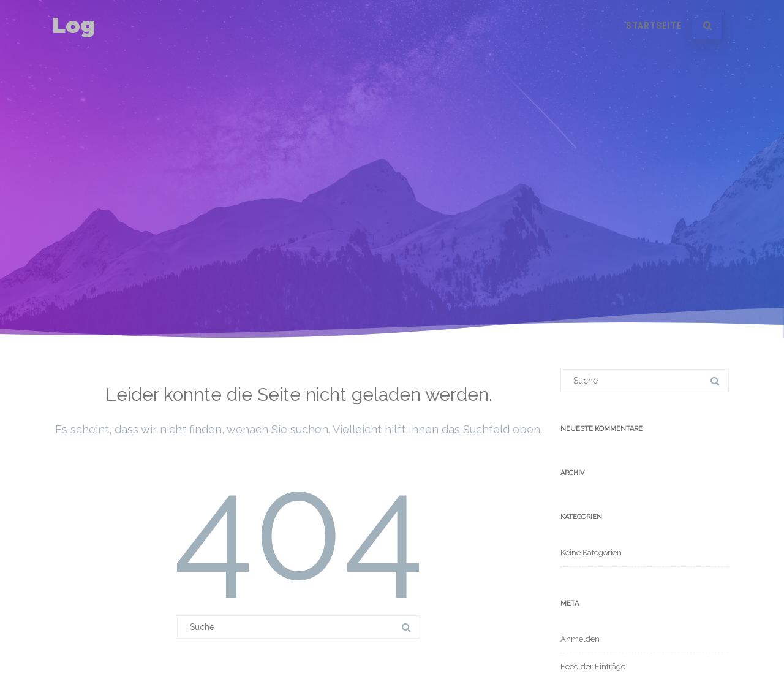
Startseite (654, 26)
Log (74, 25)
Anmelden (580, 639)
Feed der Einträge (593, 667)
